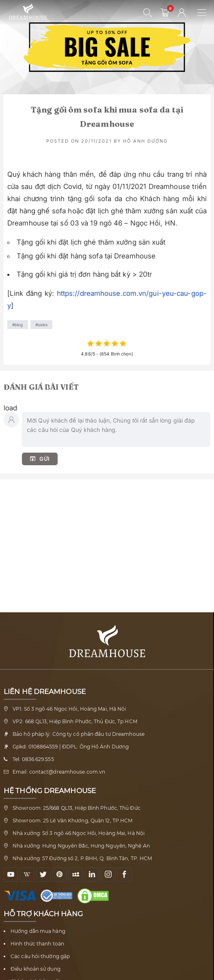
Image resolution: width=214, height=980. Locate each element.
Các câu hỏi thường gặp (40, 956)
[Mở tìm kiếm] (148, 13)
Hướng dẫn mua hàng (38, 931)
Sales (43, 325)
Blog (19, 325)
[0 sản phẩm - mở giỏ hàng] (165, 13)
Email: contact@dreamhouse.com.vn (59, 772)
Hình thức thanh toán (37, 944)
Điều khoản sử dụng (36, 969)
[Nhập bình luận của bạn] (116, 429)
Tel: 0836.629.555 (33, 759)
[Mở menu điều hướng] (206, 13)
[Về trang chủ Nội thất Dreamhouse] (28, 12)
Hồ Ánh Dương (145, 141)
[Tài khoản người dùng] (182, 13)
